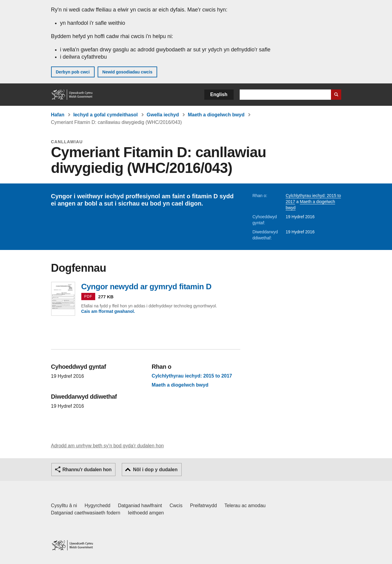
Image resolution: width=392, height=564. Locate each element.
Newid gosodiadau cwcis (128, 72)
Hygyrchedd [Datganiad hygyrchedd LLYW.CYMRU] (97, 506)
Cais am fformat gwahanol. (108, 311)
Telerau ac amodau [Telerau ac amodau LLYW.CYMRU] (245, 506)
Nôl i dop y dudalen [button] (155, 470)
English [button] (219, 94)
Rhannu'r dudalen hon (87, 470)
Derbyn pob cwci (73, 72)
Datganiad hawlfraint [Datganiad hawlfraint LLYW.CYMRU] (140, 506)
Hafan (58, 115)
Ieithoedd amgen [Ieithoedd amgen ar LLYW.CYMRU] (146, 513)
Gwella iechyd (163, 115)
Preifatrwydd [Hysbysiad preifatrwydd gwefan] (204, 506)
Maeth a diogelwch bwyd (216, 115)
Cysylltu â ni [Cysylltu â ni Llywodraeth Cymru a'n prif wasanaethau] (64, 506)
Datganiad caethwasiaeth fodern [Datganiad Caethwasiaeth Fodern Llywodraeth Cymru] (86, 513)
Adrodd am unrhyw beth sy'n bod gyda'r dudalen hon (107, 446)
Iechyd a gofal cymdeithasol (105, 115)
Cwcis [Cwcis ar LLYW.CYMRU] (176, 506)
